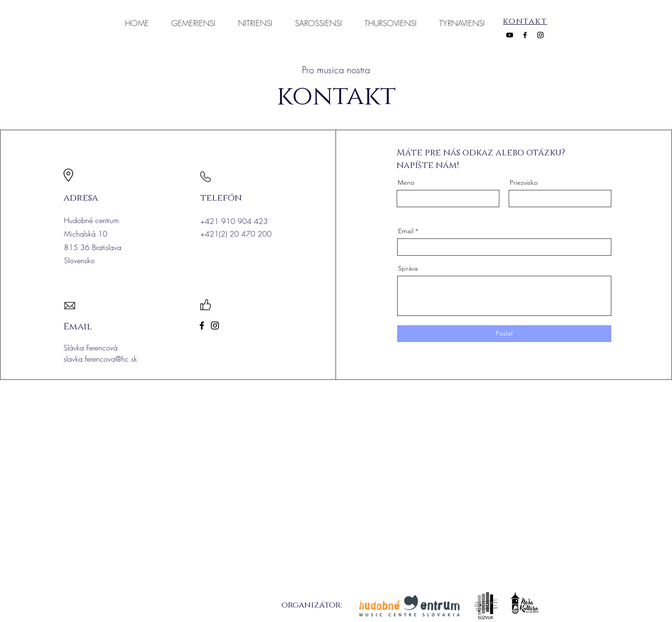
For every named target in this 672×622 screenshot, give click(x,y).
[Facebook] (525, 35)
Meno (406, 182)
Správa (408, 268)
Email (406, 231)
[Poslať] (504, 334)
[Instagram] (540, 35)
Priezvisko (524, 182)
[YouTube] (510, 35)
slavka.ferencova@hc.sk (100, 359)
